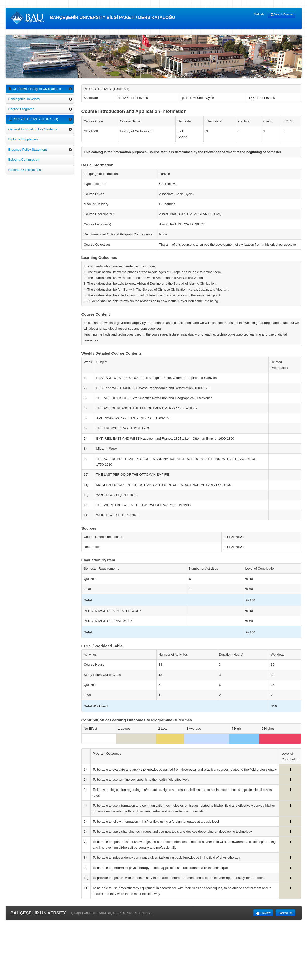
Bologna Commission (24, 160)
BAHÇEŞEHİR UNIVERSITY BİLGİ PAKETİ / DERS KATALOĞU (93, 18)
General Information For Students (33, 129)
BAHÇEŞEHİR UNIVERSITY (38, 913)
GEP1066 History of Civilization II (35, 89)
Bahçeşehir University (24, 99)
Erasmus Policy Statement (28, 149)
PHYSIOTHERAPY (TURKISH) (33, 119)
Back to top (285, 913)
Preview (263, 913)
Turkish (259, 14)
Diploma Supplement (24, 139)
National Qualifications (25, 170)
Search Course (281, 15)
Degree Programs (21, 109)
